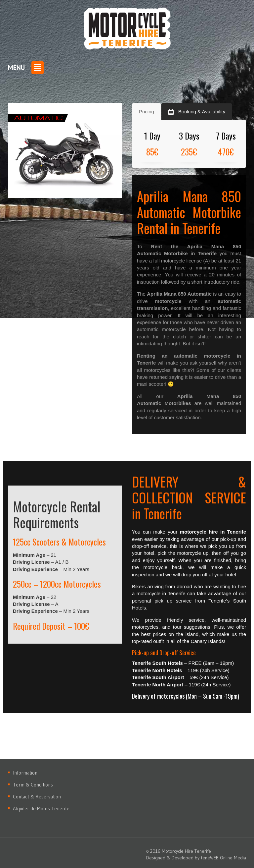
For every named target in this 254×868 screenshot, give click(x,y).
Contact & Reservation (37, 797)
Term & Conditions (33, 785)
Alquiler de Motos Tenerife (41, 809)
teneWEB (210, 858)
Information (25, 773)
